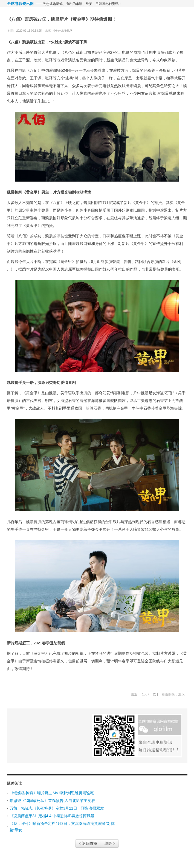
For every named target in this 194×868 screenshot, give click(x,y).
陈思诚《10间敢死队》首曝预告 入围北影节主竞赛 (52, 801)
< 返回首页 (88, 843)
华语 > (110, 843)
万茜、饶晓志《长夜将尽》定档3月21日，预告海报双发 (57, 808)
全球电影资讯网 (20, 4)
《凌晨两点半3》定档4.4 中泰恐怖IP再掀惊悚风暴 (52, 816)
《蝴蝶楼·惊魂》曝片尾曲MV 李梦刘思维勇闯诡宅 (52, 793)
